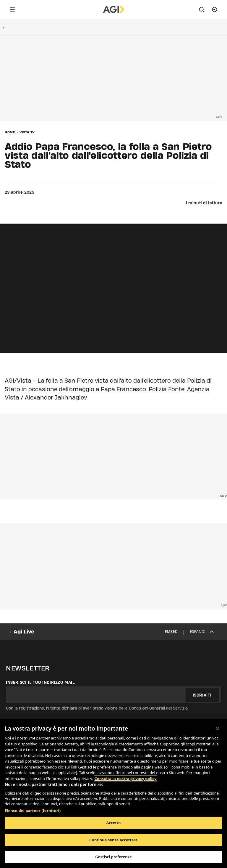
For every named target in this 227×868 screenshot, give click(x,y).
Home (10, 132)
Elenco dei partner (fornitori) (33, 811)
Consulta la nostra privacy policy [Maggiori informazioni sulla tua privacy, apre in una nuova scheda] (126, 779)
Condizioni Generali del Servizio (158, 708)
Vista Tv (27, 132)
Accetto (114, 823)
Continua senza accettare (113, 840)
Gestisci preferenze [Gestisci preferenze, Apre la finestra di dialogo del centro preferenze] (113, 857)
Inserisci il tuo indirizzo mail (40, 682)
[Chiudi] (218, 729)
